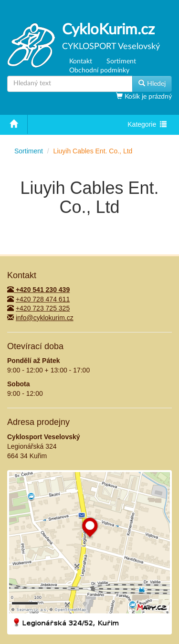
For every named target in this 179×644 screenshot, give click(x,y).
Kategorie (147, 125)
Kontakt (81, 61)
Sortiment (121, 61)
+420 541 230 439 (38, 290)
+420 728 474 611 (43, 299)
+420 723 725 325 (43, 308)
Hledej (152, 83)
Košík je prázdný (147, 97)
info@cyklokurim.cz (45, 318)
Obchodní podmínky (99, 70)
